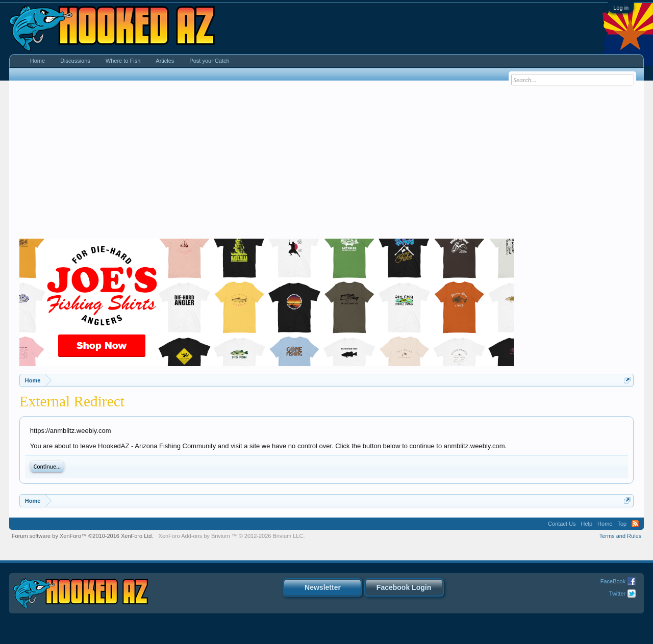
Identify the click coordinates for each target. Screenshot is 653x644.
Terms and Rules (621, 536)
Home (37, 61)
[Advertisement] (326, 162)
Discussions (75, 61)
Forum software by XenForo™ (83, 536)
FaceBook (613, 581)
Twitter (617, 594)
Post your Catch (209, 61)
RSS (635, 524)
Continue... (47, 467)
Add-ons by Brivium (232, 536)
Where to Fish (123, 61)
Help (586, 524)
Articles (165, 61)
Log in (621, 8)
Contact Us (562, 524)
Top (622, 524)
